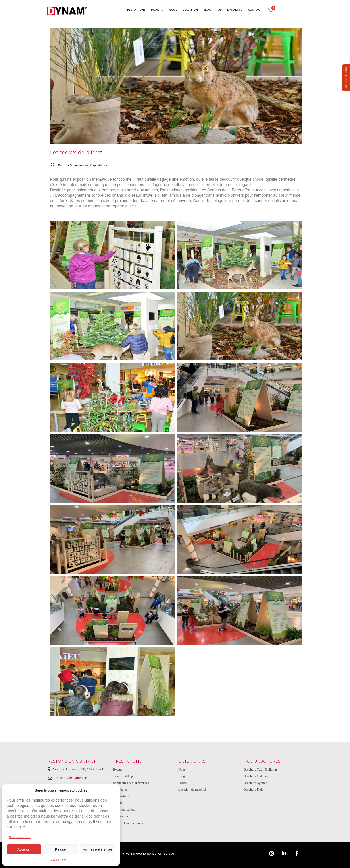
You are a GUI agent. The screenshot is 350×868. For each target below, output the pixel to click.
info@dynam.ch (75, 778)
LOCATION (190, 10)
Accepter (24, 849)
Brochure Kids (254, 789)
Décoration (121, 816)
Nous (182, 769)
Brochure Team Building (260, 769)
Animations (121, 796)
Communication (124, 810)
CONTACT (255, 10)
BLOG (207, 10)
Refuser (61, 849)
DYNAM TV (235, 10)
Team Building (123, 776)
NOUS (173, 10)
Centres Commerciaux (73, 165)
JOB (219, 10)
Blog (182, 776)
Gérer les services (20, 837)
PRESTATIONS (135, 10)
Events (118, 769)
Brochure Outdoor (256, 776)
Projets (183, 783)
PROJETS (157, 10)
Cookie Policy (59, 860)
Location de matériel (192, 789)
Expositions (99, 165)
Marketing (120, 789)
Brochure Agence (255, 783)
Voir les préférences (98, 849)
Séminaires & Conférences (131, 783)
